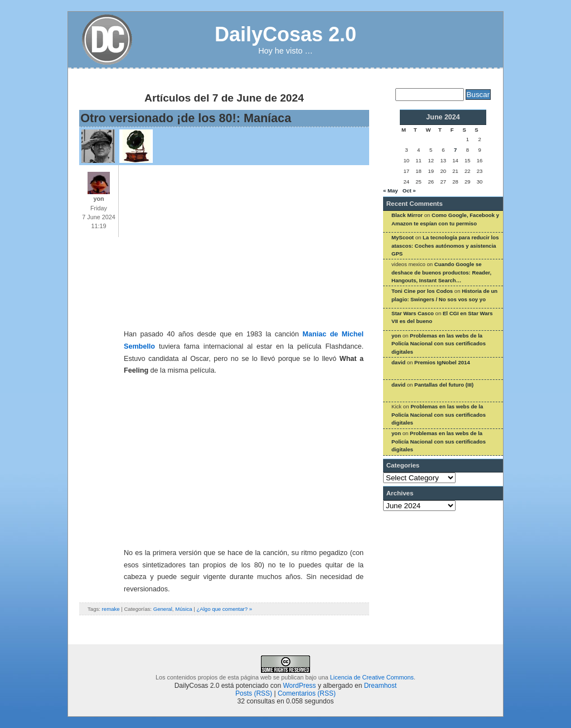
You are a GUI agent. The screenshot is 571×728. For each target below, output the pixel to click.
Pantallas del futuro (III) (444, 385)
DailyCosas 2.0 (285, 34)
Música (183, 609)
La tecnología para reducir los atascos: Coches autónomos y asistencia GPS (445, 245)
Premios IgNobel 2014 (442, 362)
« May (391, 191)
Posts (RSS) (254, 693)
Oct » (409, 191)
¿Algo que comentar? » (224, 609)
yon (396, 336)
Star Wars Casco (413, 313)
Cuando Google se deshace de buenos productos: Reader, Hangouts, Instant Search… (441, 272)
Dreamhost (381, 686)
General (163, 609)
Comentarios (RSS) (307, 693)
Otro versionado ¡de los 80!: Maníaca (186, 118)
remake (111, 609)
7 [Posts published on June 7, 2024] (455, 150)
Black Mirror (407, 215)
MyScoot (403, 237)
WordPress (299, 686)
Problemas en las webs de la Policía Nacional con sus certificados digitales (439, 344)
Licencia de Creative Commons (372, 677)
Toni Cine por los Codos (422, 291)
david (398, 362)
